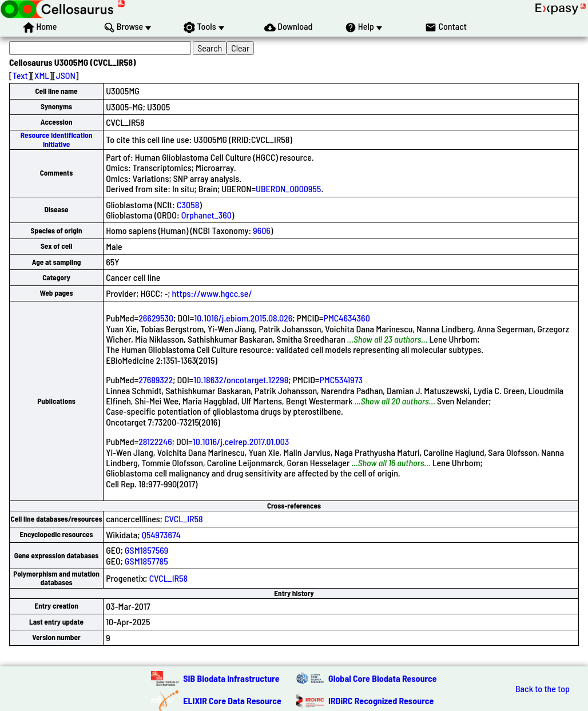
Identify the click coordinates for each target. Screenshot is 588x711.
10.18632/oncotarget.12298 (241, 380)
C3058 (188, 204)
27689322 (156, 380)
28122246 (155, 441)
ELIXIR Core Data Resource (232, 700)
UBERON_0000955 (288, 188)
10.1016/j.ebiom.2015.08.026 (243, 318)
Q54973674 (161, 535)
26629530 (156, 318)
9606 (262, 230)
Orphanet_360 (206, 215)
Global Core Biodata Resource (383, 678)
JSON (66, 75)
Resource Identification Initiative (57, 139)
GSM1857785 (146, 561)
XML (42, 75)
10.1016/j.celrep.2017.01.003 (241, 441)
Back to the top (543, 689)
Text (20, 75)
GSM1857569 (146, 550)
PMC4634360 (347, 318)
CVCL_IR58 (184, 519)
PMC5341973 (341, 380)
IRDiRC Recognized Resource (381, 700)
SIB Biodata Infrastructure (231, 678)
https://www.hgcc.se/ (212, 293)
